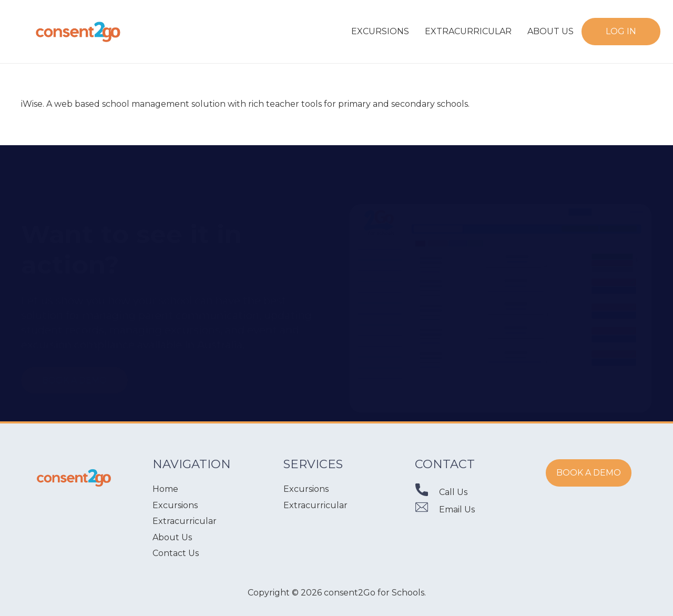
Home (165, 489)
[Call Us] (427, 492)
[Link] (78, 32)
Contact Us (176, 553)
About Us (172, 537)
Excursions (175, 505)
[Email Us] (427, 509)
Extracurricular (185, 521)
